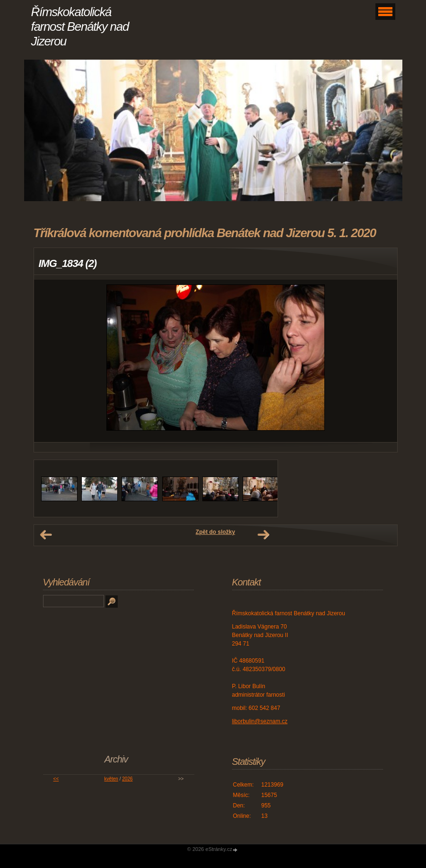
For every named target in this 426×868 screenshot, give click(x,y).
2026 (127, 779)
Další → (263, 535)
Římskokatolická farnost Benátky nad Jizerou (80, 27)
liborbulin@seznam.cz (260, 721)
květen (111, 779)
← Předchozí (46, 535)
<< (56, 779)
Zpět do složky (215, 532)
